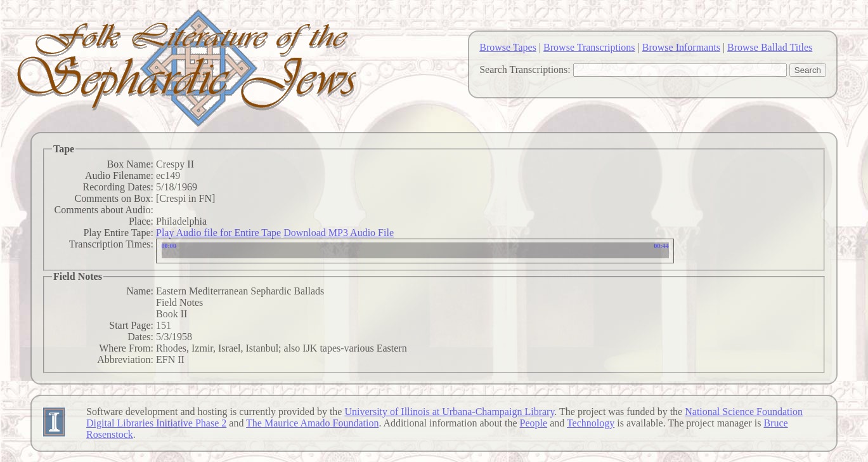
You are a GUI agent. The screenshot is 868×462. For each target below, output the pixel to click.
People (534, 423)
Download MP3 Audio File (339, 233)
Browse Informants (681, 47)
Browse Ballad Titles (770, 47)
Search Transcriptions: (525, 69)
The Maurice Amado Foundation (312, 423)
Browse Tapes (508, 47)
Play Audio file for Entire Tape (218, 233)
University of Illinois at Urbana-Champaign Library (449, 412)
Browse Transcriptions (589, 47)
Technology (591, 423)
